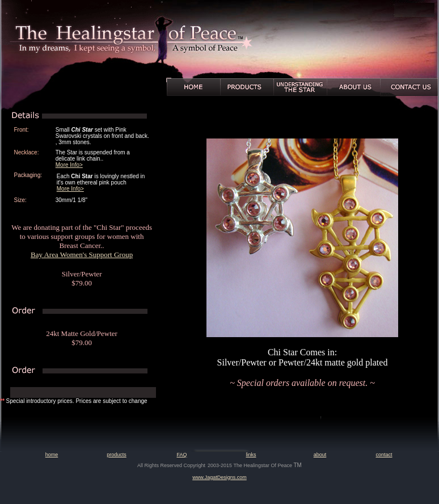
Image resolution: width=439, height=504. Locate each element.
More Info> (69, 165)
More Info (69, 189)
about (320, 455)
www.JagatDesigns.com (220, 477)
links (251, 455)
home (52, 455)
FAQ (181, 455)
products (117, 455)
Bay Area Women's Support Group (82, 255)
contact (384, 455)
